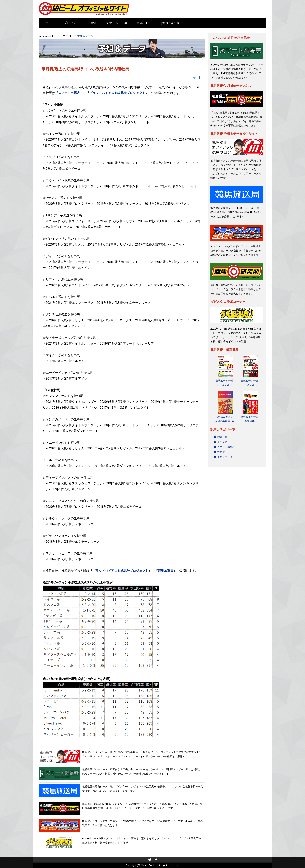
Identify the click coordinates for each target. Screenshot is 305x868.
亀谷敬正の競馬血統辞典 (249, 419)
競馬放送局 (166, 571)
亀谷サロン (144, 23)
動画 (94, 23)
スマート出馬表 (117, 23)
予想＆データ (85, 36)
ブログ (221, 452)
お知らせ (222, 437)
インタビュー (225, 442)
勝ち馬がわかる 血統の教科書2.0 (224, 419)
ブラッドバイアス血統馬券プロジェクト (117, 93)
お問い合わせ (170, 23)
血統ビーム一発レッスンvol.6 (249, 383)
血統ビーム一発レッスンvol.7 (224, 383)
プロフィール (73, 23)
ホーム (50, 23)
